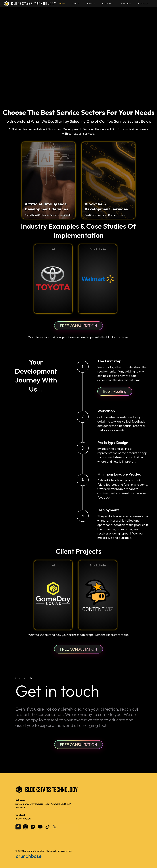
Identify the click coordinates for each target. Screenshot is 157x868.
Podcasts (108, 4)
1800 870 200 (23, 819)
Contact (143, 4)
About (76, 4)
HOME (62, 4)
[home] (30, 4)
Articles (126, 4)
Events (91, 4)
